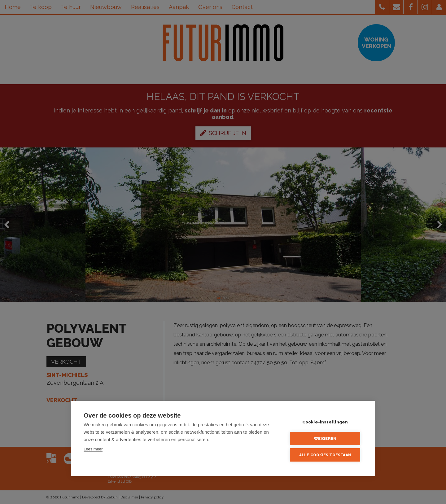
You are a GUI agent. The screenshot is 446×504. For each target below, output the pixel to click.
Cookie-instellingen (325, 422)
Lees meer (93, 449)
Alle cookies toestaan (325, 455)
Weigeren (325, 438)
